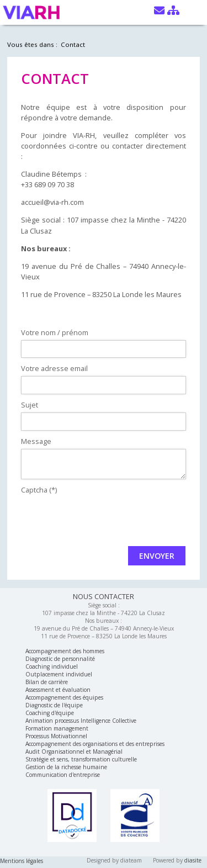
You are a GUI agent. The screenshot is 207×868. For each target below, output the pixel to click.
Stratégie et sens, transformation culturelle (81, 759)
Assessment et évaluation (58, 690)
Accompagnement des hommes (65, 651)
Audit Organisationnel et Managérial (74, 751)
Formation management (57, 728)
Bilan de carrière (47, 682)
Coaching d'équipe (50, 713)
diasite (193, 860)
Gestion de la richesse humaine (66, 767)
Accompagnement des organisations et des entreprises (95, 744)
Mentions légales (22, 861)
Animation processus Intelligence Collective (81, 721)
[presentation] (105, 519)
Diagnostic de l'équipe (54, 705)
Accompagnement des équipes (64, 697)
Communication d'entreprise (63, 775)
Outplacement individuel (59, 674)
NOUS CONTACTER (104, 596)
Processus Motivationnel (56, 736)
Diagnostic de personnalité (60, 659)
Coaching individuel (52, 666)
